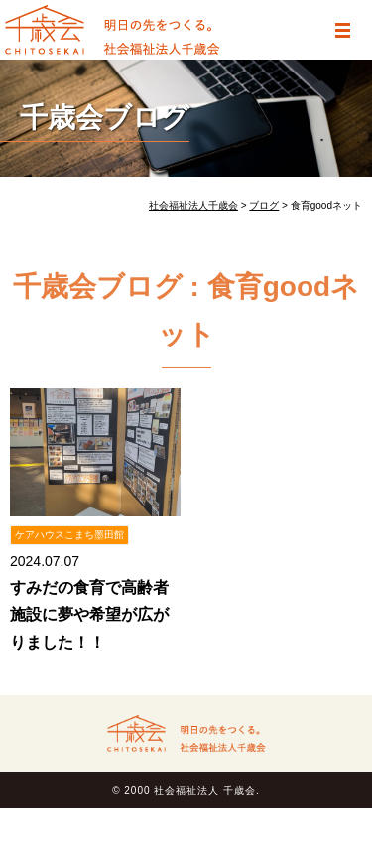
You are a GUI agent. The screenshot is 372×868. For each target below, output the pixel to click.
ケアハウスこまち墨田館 (69, 535)
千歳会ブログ (105, 118)
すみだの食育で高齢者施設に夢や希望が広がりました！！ (89, 614)
